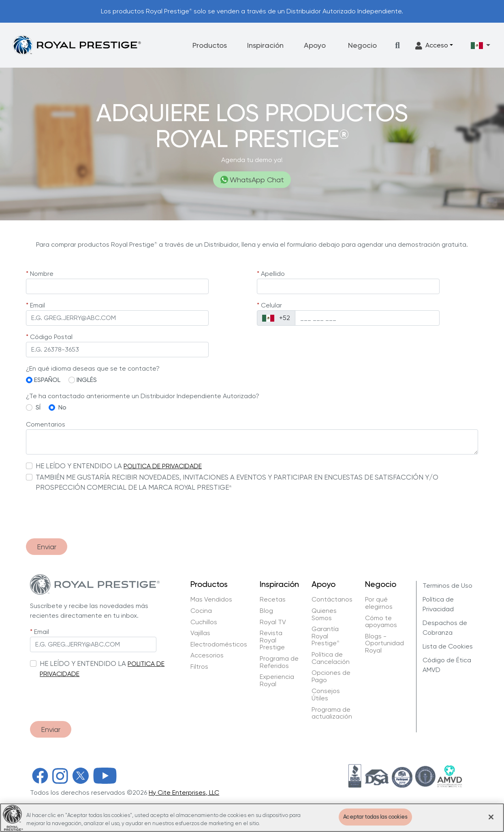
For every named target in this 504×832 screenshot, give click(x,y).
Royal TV (273, 622)
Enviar (47, 547)
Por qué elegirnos (379, 603)
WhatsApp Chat (252, 180)
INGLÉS (87, 380)
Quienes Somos (324, 614)
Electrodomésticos (219, 644)
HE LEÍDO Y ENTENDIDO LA (79, 466)
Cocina (201, 611)
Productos (210, 45)
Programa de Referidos (279, 662)
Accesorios (207, 655)
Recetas (273, 599)
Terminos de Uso (447, 586)
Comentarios (46, 424)
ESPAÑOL (47, 380)
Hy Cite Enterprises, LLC (184, 793)
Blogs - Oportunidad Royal (384, 643)
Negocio (362, 45)
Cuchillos (204, 622)
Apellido (273, 274)
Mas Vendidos (211, 599)
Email (37, 305)
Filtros (199, 667)
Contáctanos (332, 599)
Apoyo (315, 45)
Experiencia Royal (277, 680)
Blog (266, 611)
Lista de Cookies (448, 646)
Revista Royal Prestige (272, 640)
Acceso (432, 46)
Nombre (42, 274)
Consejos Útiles (326, 694)
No (62, 407)
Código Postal (51, 337)
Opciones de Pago (331, 676)
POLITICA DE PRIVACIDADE (163, 466)
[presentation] (88, 516)
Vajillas (200, 633)
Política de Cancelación (331, 658)
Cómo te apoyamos (381, 622)
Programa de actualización (332, 713)
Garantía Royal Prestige (326, 636)
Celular (271, 305)
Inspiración (265, 45)
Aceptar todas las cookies (375, 822)
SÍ (38, 407)
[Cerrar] (491, 821)
